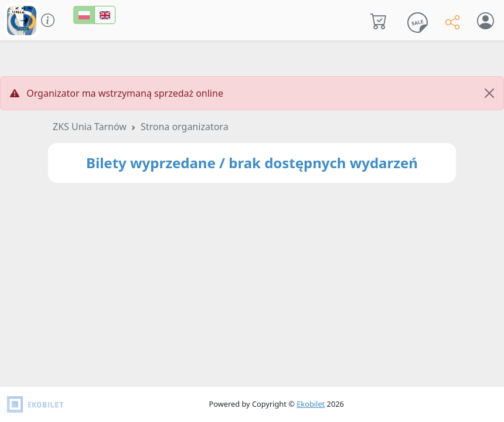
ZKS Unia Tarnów (90, 127)
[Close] (489, 93)
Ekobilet (311, 404)
